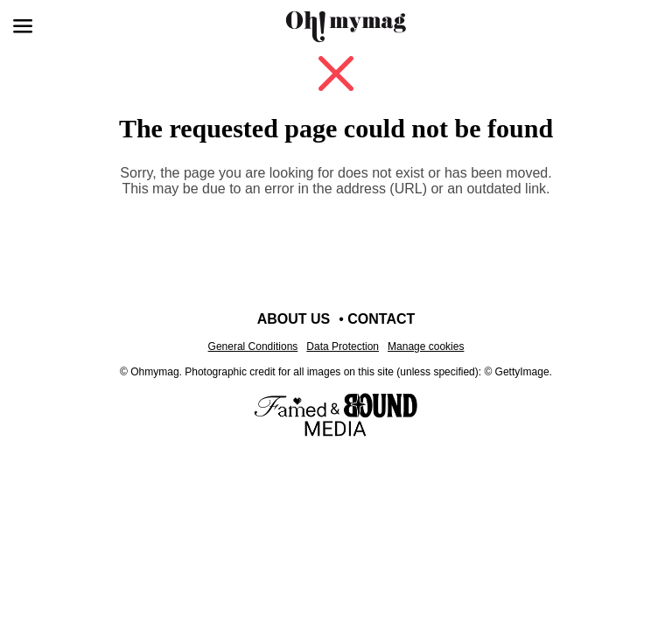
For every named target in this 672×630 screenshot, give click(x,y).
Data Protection (343, 346)
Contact (381, 319)
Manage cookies (426, 346)
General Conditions (253, 346)
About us (294, 319)
